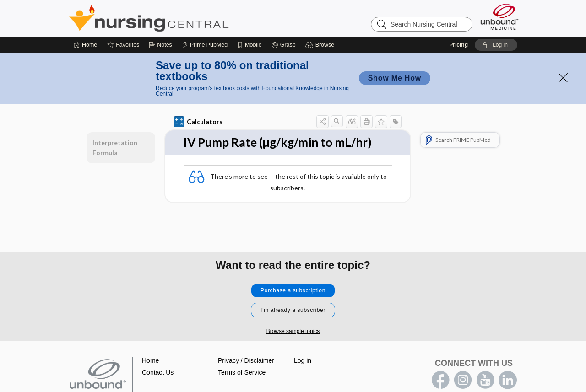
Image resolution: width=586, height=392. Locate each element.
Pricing (458, 45)
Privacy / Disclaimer (246, 360)
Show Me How (395, 78)
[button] (321, 45)
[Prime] (205, 45)
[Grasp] (284, 45)
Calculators (198, 122)
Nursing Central (183, 18)
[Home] (85, 45)
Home (150, 360)
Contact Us (158, 372)
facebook (440, 380)
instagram (463, 380)
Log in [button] (303, 360)
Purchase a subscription (293, 290)
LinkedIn (508, 380)
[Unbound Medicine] (499, 17)
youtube (485, 380)
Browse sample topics (293, 331)
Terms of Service (242, 372)
